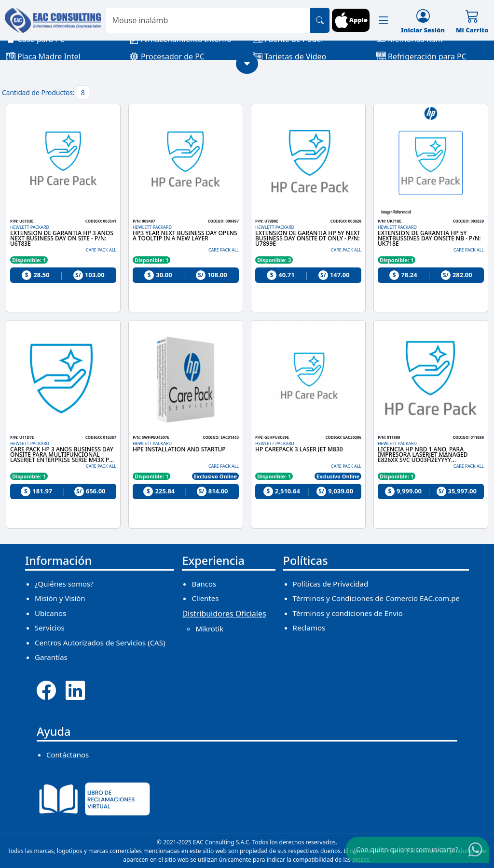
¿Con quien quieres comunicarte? (406, 849)
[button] (384, 20)
